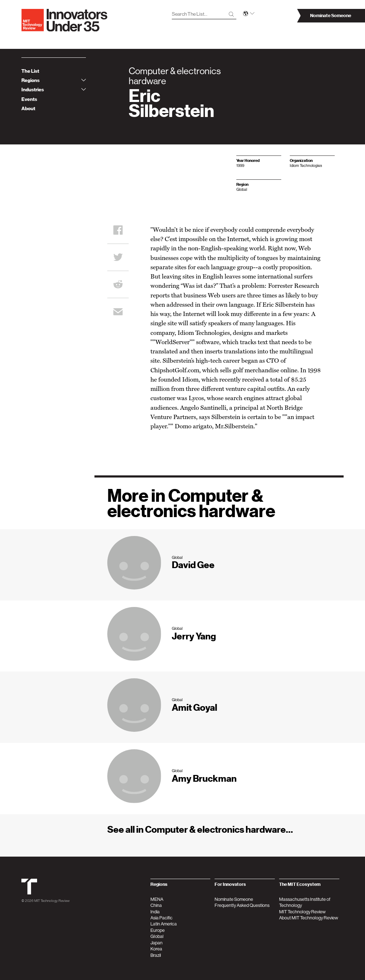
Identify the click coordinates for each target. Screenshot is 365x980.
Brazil (156, 955)
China (156, 905)
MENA (157, 899)
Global (157, 936)
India (155, 912)
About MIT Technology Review (309, 918)
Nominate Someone (234, 899)
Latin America (164, 924)
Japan (156, 943)
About (28, 109)
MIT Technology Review (52, 900)
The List (30, 71)
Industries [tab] (54, 90)
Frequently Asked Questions (242, 905)
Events (29, 99)
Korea (156, 949)
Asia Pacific (161, 918)
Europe (158, 930)
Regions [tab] (54, 80)
